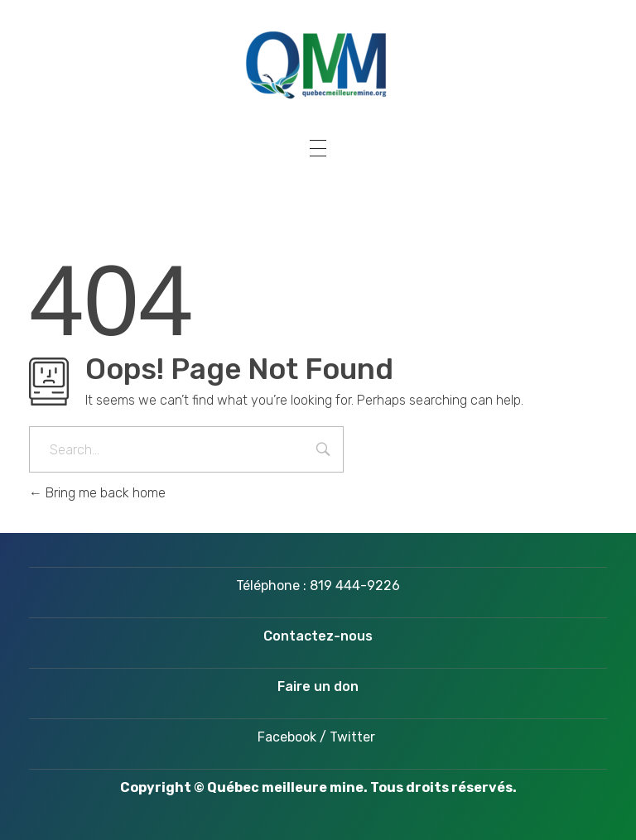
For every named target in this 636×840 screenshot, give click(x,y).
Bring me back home (97, 493)
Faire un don (318, 686)
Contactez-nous (318, 636)
